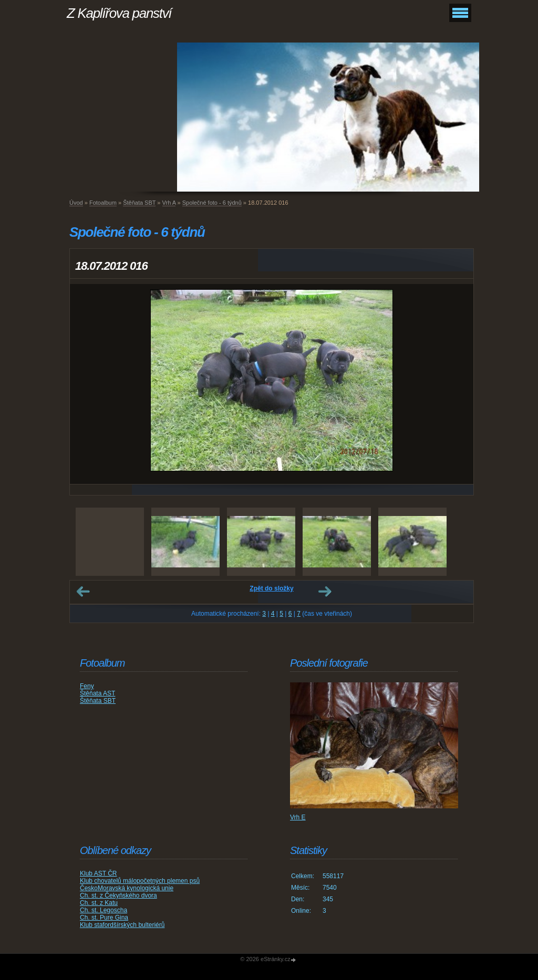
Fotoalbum (103, 203)
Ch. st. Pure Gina (104, 918)
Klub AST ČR (98, 873)
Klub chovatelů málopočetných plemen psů (140, 881)
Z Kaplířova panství (119, 13)
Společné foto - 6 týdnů (212, 203)
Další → (325, 592)
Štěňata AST (97, 693)
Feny (87, 686)
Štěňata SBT (139, 203)
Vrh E (298, 817)
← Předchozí (83, 592)
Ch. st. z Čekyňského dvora (118, 895)
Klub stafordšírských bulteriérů (122, 925)
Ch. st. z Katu (99, 903)
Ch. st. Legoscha (104, 910)
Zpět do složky (271, 588)
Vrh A (169, 203)
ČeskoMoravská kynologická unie (127, 888)
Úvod (76, 203)
